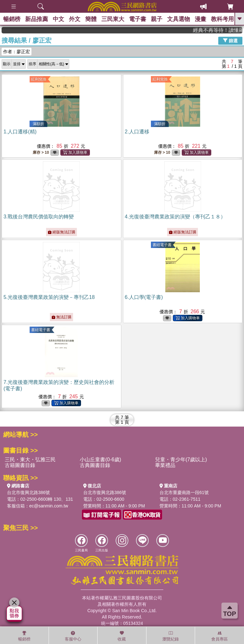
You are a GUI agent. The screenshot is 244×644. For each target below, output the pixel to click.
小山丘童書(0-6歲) (100, 460)
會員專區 (220, 636)
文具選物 (179, 19)
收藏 (122, 636)
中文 (58, 19)
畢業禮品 (165, 465)
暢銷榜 (12, 19)
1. (20, 132)
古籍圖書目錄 (20, 465)
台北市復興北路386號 (28, 492)
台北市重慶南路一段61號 (184, 492)
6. (144, 297)
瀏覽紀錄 (171, 636)
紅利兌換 (39, 79)
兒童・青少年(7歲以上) (181, 460)
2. (137, 132)
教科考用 (222, 19)
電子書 (138, 19)
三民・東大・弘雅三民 (30, 460)
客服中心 (73, 636)
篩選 (230, 40)
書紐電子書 (162, 245)
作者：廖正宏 (17, 52)
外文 (75, 19)
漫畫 (200, 19)
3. (39, 217)
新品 (37, 19)
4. (175, 217)
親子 (157, 19)
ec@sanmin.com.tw (49, 506)
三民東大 (113, 19)
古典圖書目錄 (95, 465)
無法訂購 (61, 317)
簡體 (91, 19)
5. (49, 297)
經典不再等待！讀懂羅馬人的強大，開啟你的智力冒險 (223, 30)
